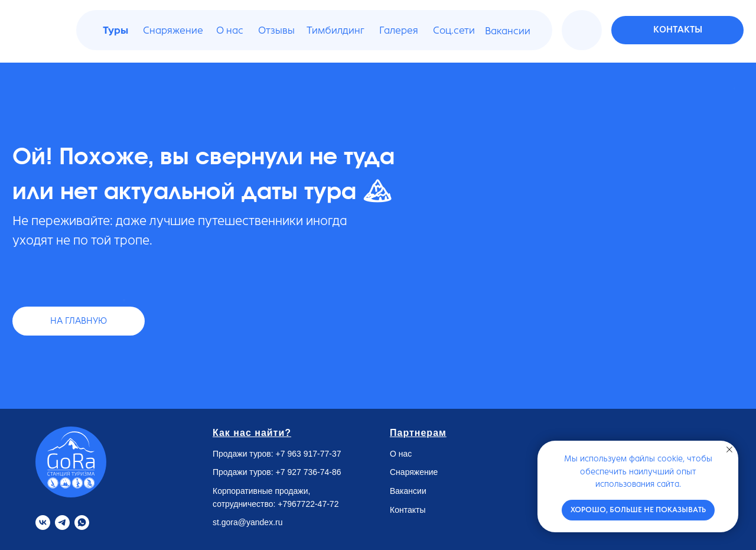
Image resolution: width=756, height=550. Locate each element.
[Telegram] (62, 523)
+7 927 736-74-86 (309, 472)
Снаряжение (414, 472)
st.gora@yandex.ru (248, 522)
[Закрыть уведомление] (729, 450)
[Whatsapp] (82, 523)
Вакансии (408, 491)
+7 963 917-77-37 (309, 454)
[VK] (43, 523)
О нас (401, 454)
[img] (583, 30)
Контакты (408, 510)
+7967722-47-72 (308, 504)
